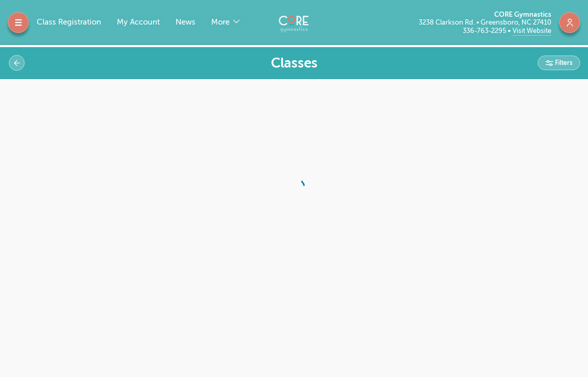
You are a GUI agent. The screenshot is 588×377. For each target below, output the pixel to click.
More (221, 22)
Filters (563, 63)
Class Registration (69, 22)
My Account (138, 22)
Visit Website (532, 31)
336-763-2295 (485, 31)
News (186, 22)
